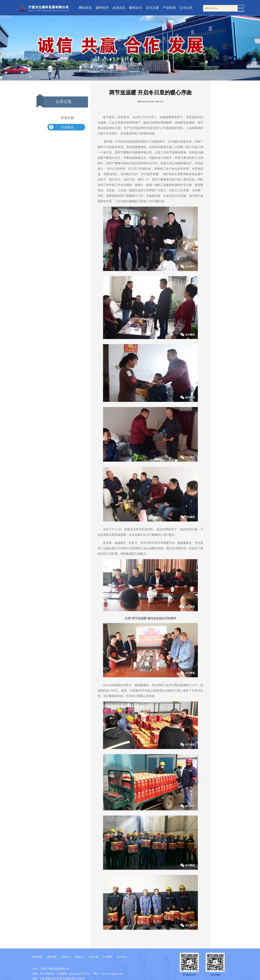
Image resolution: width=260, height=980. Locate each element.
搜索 (241, 8)
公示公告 (186, 8)
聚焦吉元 (136, 8)
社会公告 (67, 118)
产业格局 (169, 8)
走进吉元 (119, 8)
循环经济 (102, 8)
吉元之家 (152, 8)
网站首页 (85, 8)
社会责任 (67, 127)
